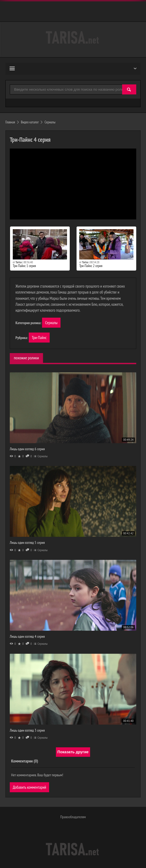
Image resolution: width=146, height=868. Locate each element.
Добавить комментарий (29, 787)
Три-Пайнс (39, 338)
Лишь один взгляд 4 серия (27, 636)
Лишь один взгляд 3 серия (27, 730)
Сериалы (51, 323)
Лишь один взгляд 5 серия (27, 542)
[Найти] (129, 90)
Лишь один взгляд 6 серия (27, 449)
